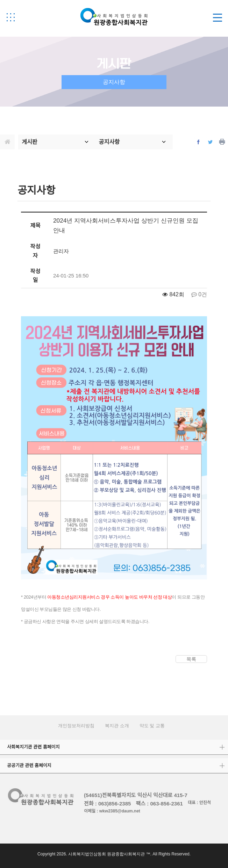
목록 (191, 659)
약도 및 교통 (152, 726)
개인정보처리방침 (76, 726)
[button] (10, 17)
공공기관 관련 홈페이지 (29, 765)
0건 (199, 294)
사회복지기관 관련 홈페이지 (33, 747)
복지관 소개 (117, 726)
